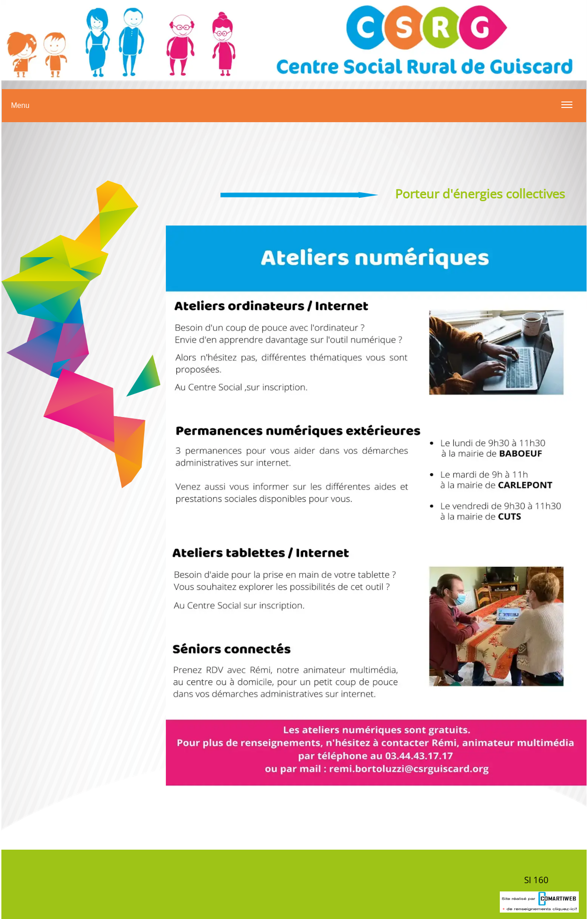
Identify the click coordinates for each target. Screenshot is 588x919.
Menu (292, 111)
